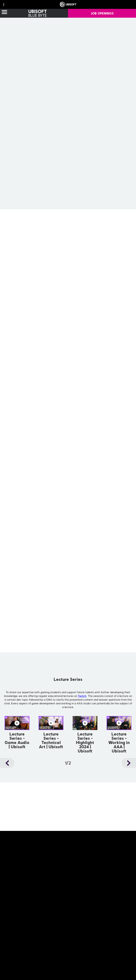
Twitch (82, 696)
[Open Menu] (4, 12)
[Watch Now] (17, 733)
